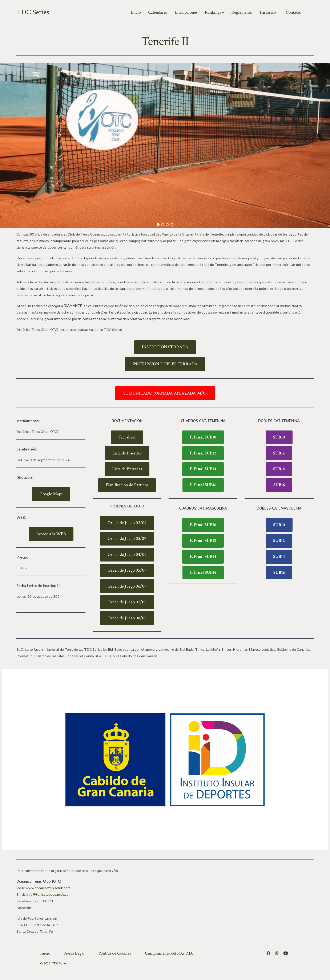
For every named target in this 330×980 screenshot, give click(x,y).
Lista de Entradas (127, 469)
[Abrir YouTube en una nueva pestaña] (286, 953)
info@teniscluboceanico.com (49, 895)
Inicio (136, 12)
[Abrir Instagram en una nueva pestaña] (277, 953)
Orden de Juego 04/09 (127, 554)
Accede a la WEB (51, 534)
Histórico (269, 12)
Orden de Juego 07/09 (127, 602)
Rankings (214, 12)
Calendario (158, 12)
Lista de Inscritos (127, 453)
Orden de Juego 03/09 (127, 538)
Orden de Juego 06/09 (127, 586)
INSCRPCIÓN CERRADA (165, 347)
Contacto (293, 12)
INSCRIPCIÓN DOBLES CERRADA (165, 364)
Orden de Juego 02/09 (127, 523)
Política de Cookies (115, 953)
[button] (158, 225)
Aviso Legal (74, 953)
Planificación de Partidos (127, 485)
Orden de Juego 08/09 (127, 618)
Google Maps (51, 494)
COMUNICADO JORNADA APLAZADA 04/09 (165, 393)
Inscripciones (186, 12)
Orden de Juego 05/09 (127, 570)
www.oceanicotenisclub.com (48, 888)
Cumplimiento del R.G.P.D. (169, 953)
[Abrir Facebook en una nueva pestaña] (268, 953)
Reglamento (242, 12)
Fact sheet (127, 437)
